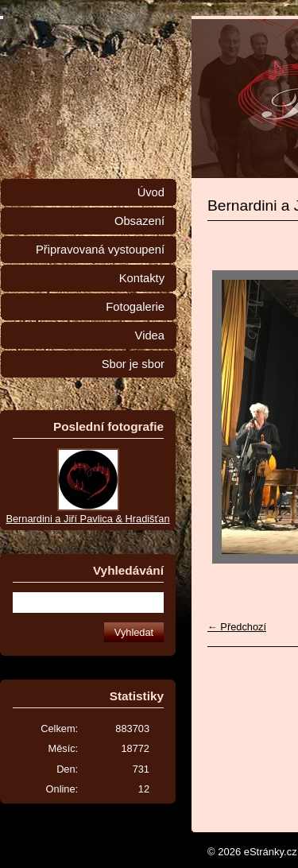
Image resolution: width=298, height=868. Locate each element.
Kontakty (142, 278)
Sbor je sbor (133, 364)
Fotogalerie (135, 307)
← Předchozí (237, 627)
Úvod (151, 192)
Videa (150, 335)
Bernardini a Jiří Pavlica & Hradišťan (87, 519)
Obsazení (139, 221)
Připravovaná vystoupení (100, 250)
